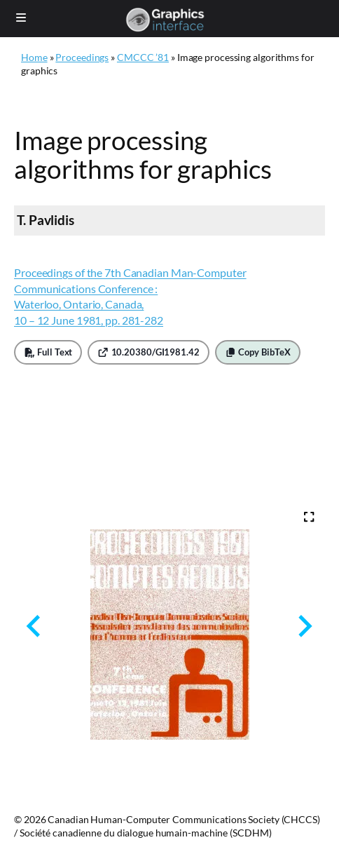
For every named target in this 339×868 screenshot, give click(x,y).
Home (34, 57)
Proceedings (82, 57)
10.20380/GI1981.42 (148, 352)
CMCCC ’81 (143, 57)
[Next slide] (304, 626)
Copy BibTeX (258, 352)
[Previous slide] (35, 626)
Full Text (48, 352)
